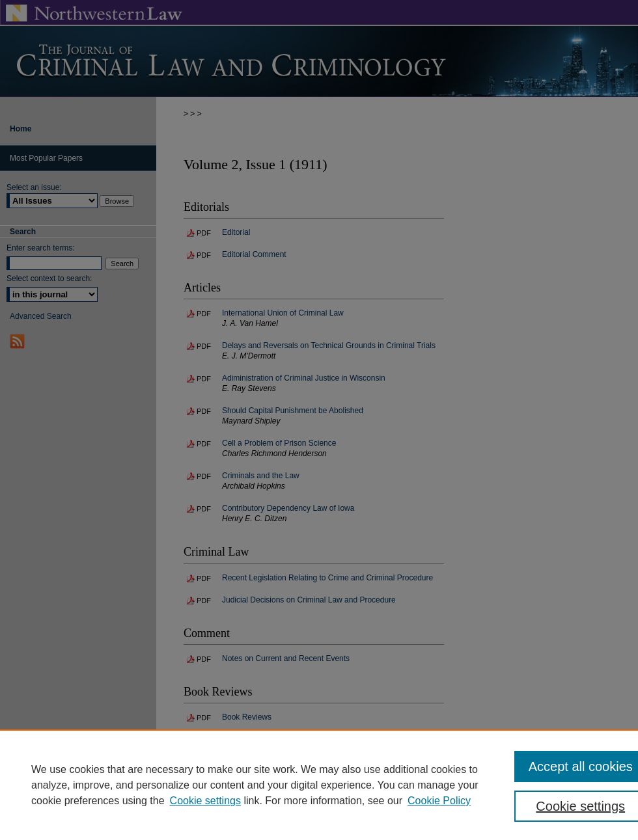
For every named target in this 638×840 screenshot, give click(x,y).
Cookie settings (205, 801)
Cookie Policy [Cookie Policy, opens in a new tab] (439, 801)
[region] (319, 785)
